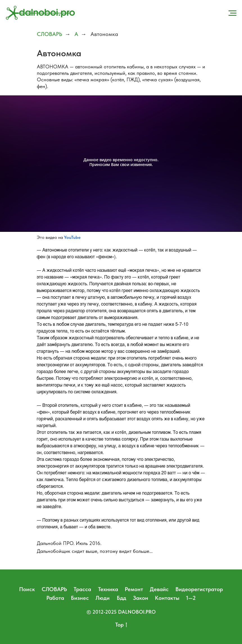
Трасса (82, 589)
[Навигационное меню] (232, 13)
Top (121, 625)
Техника (108, 589)
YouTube (72, 237)
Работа (55, 598)
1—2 (191, 598)
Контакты (167, 598)
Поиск (27, 589)
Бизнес (80, 598)
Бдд (121, 598)
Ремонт (134, 589)
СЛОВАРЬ (49, 34)
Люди (103, 598)
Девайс (159, 589)
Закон (141, 598)
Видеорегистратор (199, 589)
